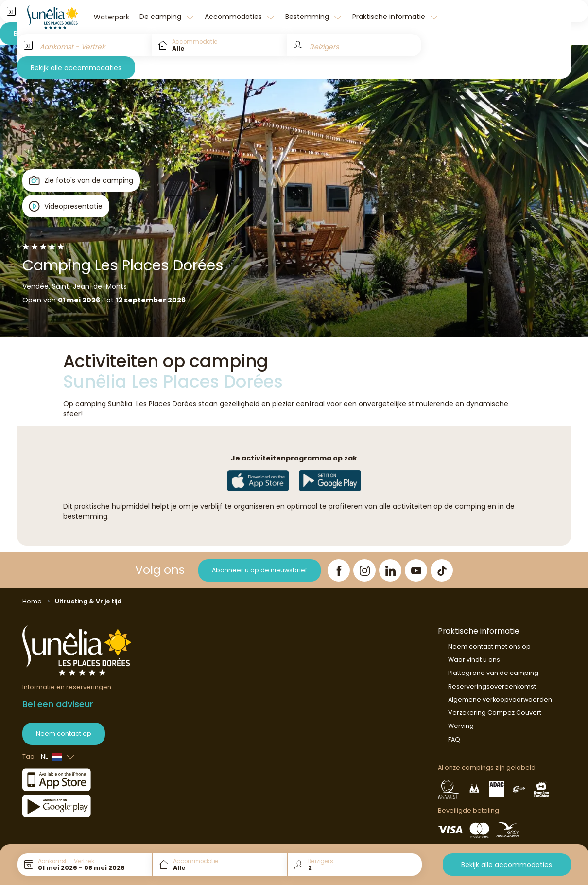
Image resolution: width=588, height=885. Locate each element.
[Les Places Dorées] (53, 17)
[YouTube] (416, 570)
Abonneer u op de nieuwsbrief (259, 570)
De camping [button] (161, 17)
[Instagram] (364, 570)
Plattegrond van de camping (493, 673)
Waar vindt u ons (474, 660)
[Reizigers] (354, 45)
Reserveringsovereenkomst (492, 686)
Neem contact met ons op (489, 646)
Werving (461, 726)
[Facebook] (339, 570)
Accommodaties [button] (234, 17)
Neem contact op (64, 734)
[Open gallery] (81, 180)
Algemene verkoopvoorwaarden (500, 699)
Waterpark (112, 17)
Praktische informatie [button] (390, 17)
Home (32, 601)
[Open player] (66, 206)
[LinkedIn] (390, 570)
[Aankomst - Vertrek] (84, 45)
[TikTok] (442, 570)
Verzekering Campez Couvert (495, 713)
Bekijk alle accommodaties (76, 68)
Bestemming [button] (308, 17)
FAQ (454, 739)
